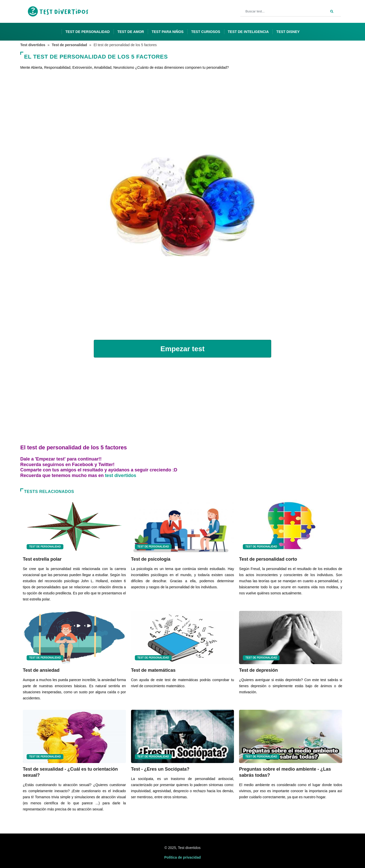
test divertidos (121, 475)
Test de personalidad (88, 32)
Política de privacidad (182, 857)
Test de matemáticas (153, 670)
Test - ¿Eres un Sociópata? (160, 769)
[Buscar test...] (291, 11)
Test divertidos (33, 45)
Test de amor (131, 32)
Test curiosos (206, 32)
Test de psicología (151, 559)
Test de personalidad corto (268, 559)
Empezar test (182, 349)
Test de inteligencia (248, 32)
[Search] (332, 11)
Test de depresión (258, 670)
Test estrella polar (42, 559)
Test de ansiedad (41, 670)
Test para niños (168, 32)
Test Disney (288, 32)
